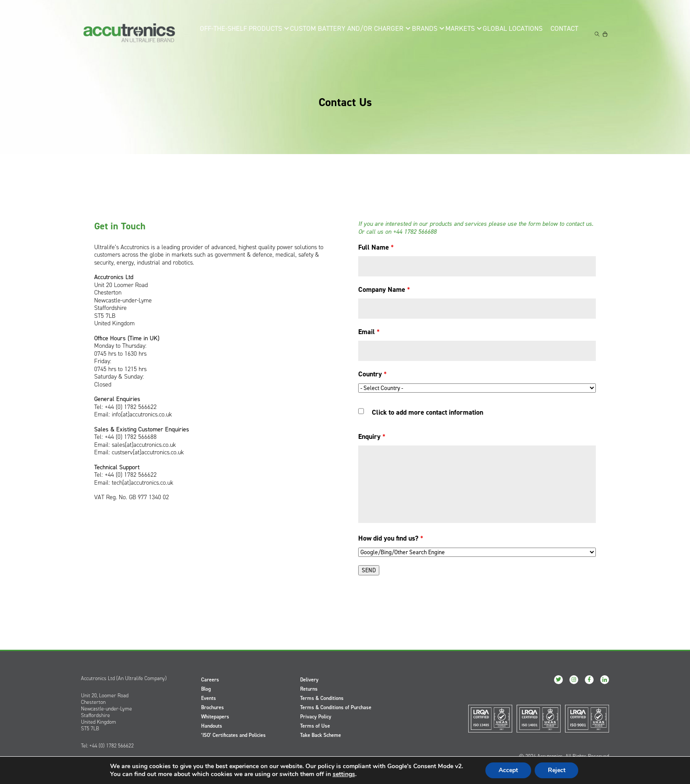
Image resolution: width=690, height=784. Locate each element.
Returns (309, 689)
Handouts (212, 726)
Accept (508, 770)
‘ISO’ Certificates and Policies (233, 735)
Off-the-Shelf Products (246, 33)
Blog (206, 689)
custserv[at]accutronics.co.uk (148, 452)
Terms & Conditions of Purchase (336, 707)
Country (373, 374)
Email (369, 332)
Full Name (376, 247)
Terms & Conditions (322, 698)
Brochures (213, 707)
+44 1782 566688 (415, 232)
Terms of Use (315, 726)
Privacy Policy (316, 717)
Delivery (309, 680)
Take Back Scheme (321, 735)
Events (209, 698)
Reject (557, 770)
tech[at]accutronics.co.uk (143, 483)
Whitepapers (215, 717)
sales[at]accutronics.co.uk (144, 445)
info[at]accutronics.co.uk (142, 414)
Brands (418, 33)
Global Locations (512, 33)
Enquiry (372, 436)
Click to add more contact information (428, 412)
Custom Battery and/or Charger (344, 33)
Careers (210, 680)
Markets (458, 33)
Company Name (384, 289)
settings (343, 774)
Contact (566, 33)
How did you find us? (391, 538)
